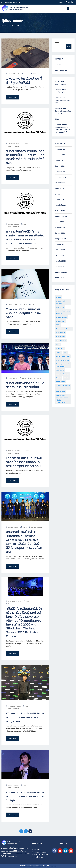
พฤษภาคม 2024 (61, 155)
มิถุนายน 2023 (60, 183)
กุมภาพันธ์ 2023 (61, 205)
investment (60, 348)
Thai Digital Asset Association (62, 365)
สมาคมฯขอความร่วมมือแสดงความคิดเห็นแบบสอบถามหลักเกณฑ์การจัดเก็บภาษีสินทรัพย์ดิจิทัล (25, 157)
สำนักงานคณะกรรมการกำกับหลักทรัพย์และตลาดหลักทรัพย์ (62, 399)
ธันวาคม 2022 (60, 211)
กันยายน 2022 (60, 227)
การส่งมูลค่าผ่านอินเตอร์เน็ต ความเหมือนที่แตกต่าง (63, 111)
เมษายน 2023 (60, 194)
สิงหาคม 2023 (60, 172)
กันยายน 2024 (60, 149)
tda (68, 356)
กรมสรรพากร (60, 382)
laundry (59, 352)
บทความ (35, 74)
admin (26, 74)
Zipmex (59, 378)
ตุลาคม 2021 (59, 255)
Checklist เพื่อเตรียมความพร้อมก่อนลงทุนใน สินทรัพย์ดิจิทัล (24, 313)
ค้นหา (57, 43)
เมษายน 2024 (60, 160)
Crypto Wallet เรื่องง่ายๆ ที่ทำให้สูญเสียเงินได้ (24, 81)
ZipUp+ (66, 378)
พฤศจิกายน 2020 (61, 272)
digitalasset (60, 337)
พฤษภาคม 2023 (61, 188)
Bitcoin (58, 119)
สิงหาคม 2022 (60, 233)
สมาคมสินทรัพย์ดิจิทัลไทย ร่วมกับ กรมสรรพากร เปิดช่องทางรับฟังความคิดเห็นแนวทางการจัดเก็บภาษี (25, 237)
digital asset (60, 333)
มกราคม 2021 (60, 267)
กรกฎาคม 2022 (60, 239)
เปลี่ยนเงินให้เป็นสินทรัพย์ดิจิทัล (60, 91)
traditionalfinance (62, 374)
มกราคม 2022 (60, 250)
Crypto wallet (61, 321)
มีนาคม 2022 (60, 244)
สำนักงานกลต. (61, 392)
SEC (63, 356)
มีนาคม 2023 (60, 199)
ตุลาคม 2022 (60, 222)
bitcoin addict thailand (61, 302)
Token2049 (60, 370)
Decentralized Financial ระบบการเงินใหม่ (63, 100)
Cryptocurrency (61, 317)
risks (65, 352)
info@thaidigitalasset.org (12, 2)
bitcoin (59, 297)
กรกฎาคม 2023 (60, 177)
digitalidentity (61, 340)
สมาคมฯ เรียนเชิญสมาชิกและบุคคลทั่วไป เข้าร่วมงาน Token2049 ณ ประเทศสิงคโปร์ (63, 128)
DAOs (58, 325)
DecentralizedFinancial (64, 329)
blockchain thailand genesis (63, 312)
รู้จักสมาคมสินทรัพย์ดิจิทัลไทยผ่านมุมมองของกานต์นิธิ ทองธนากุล (25, 796)
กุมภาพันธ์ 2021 (60, 261)
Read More (13, 97)
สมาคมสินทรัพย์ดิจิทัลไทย (63, 387)
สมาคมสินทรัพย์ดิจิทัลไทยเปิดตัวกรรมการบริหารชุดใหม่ (25, 385)
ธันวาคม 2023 (60, 166)
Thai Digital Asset (62, 360)
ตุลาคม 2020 (60, 278)
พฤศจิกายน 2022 (61, 216)
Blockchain (60, 307)
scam (58, 356)
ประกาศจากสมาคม (13, 146)
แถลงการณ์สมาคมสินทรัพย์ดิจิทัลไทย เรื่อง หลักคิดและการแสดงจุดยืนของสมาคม (24, 462)
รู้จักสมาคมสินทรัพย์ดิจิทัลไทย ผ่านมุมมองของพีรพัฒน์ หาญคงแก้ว (25, 717)
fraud (58, 344)
